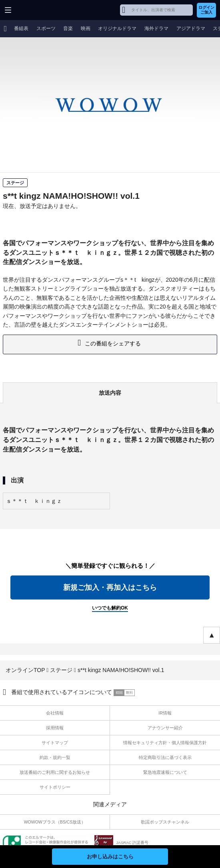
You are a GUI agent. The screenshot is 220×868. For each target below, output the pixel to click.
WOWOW (37, 10)
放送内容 (110, 393)
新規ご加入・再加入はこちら (110, 587)
